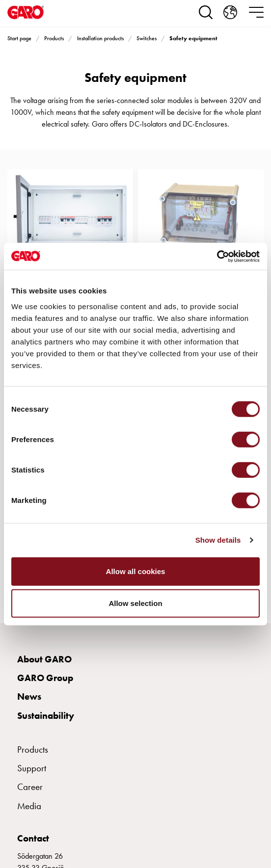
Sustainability (46, 716)
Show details (218, 540)
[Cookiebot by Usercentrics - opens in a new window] (217, 256)
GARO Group (45, 678)
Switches (147, 38)
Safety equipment (193, 38)
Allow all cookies (136, 571)
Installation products (100, 38)
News (29, 697)
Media (29, 806)
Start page (19, 38)
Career (30, 787)
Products (54, 38)
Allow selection (135, 603)
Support (32, 768)
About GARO (44, 659)
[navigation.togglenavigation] (256, 12)
